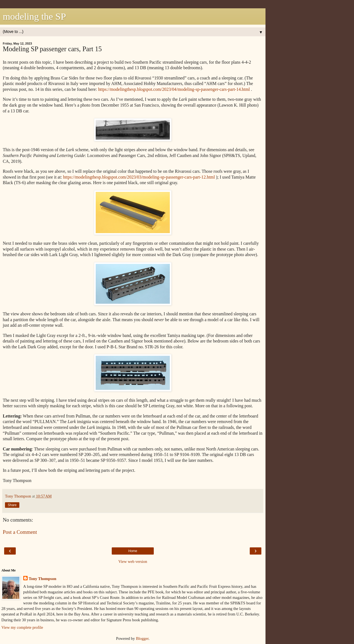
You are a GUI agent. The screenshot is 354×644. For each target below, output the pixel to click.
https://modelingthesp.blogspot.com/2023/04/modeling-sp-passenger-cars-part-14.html (174, 89)
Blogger (142, 638)
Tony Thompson (43, 579)
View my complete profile (22, 627)
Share (12, 505)
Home (133, 551)
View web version (133, 561)
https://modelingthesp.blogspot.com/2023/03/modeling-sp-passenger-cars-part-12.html (139, 177)
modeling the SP (34, 16)
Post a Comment (20, 532)
